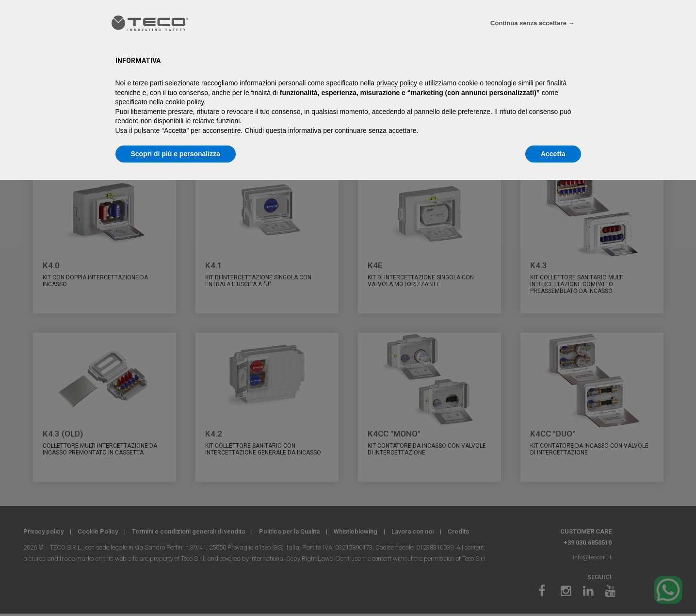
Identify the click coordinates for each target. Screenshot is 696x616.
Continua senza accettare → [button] (532, 23)
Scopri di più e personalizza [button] (176, 154)
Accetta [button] (553, 154)
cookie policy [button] (185, 102)
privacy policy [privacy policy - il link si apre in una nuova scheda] (397, 83)
